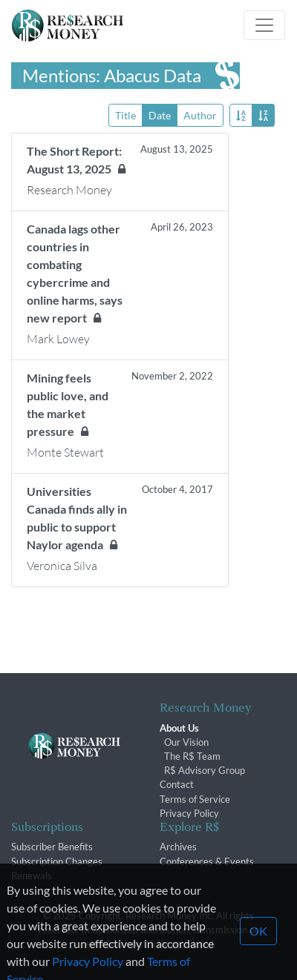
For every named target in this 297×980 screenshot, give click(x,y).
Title (125, 115)
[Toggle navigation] (264, 25)
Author (200, 115)
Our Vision (186, 742)
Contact (177, 784)
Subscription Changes (57, 861)
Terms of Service (195, 799)
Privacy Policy (189, 813)
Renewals (32, 875)
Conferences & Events (207, 861)
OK (258, 948)
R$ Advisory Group (205, 770)
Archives (178, 847)
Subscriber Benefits (52, 847)
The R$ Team (192, 756)
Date (160, 115)
